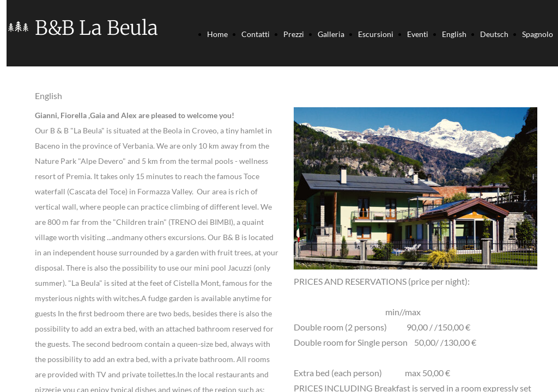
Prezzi (294, 34)
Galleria (331, 34)
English (454, 34)
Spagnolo (538, 34)
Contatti (256, 34)
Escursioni (376, 34)
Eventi (418, 34)
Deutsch (494, 34)
